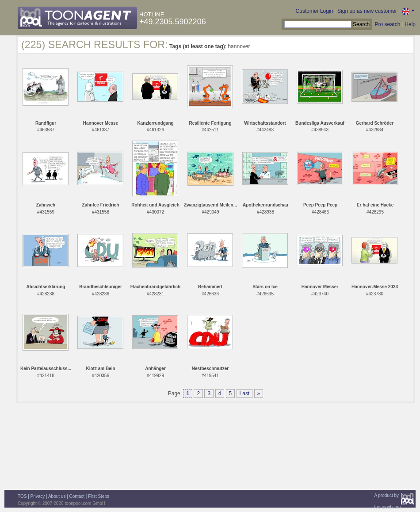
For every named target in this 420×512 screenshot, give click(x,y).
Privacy (38, 496)
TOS (22, 496)
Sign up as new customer (367, 11)
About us (57, 496)
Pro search (387, 24)
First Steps (99, 496)
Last (245, 394)
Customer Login (315, 11)
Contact (77, 496)
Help (410, 24)
